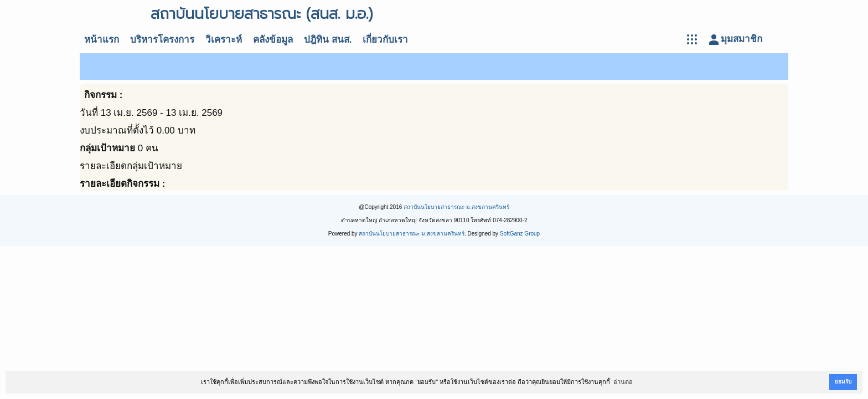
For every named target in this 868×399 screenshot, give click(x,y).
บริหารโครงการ (162, 40)
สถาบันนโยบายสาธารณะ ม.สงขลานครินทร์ (456, 207)
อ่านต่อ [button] (623, 382)
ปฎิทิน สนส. (328, 40)
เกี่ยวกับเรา (385, 40)
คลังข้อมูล (273, 40)
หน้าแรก (102, 40)
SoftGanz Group (520, 234)
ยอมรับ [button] (843, 382)
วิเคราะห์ (224, 40)
